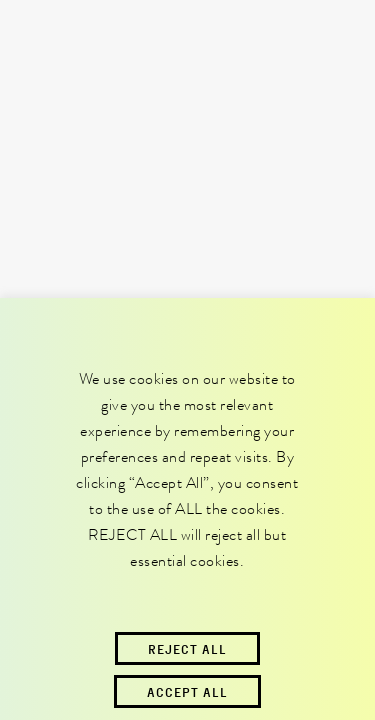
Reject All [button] (187, 648)
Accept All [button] (187, 691)
